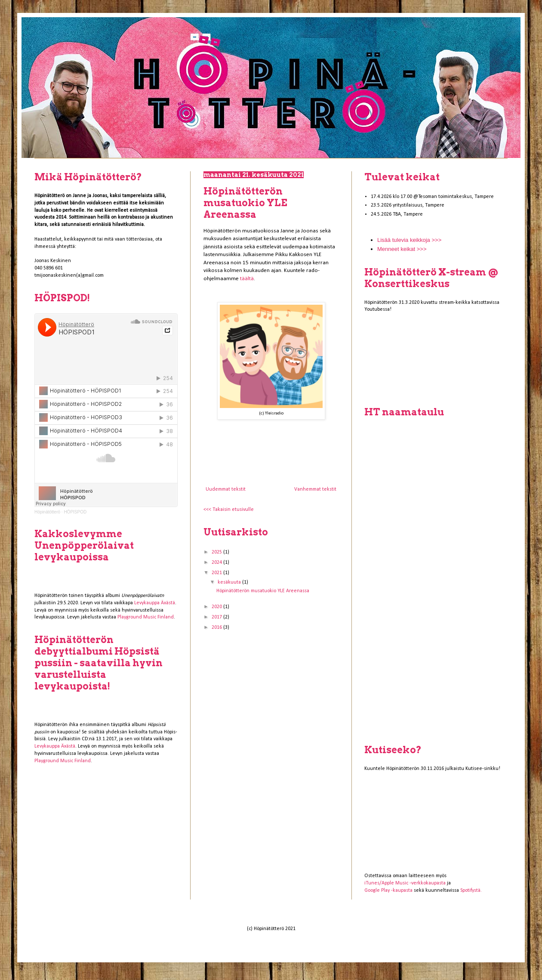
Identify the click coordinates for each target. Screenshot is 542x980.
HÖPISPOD (75, 512)
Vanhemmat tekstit (315, 489)
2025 (217, 552)
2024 (217, 563)
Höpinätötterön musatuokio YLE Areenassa (245, 203)
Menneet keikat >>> (402, 249)
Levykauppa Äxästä (155, 603)
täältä (247, 279)
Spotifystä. (471, 890)
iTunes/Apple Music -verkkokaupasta (405, 883)
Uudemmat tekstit (226, 489)
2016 (217, 628)
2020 (217, 607)
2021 (217, 573)
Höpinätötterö (47, 512)
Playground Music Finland (146, 617)
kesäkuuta (230, 582)
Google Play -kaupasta (388, 890)
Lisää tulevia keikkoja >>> (409, 240)
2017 (217, 617)
